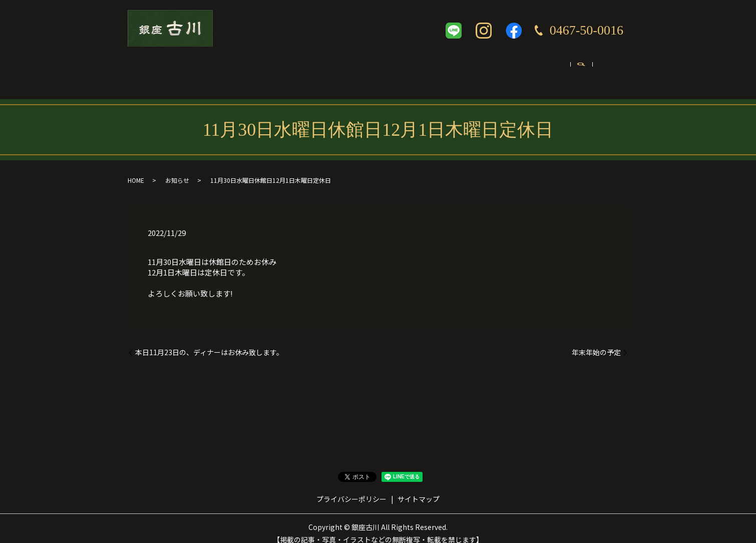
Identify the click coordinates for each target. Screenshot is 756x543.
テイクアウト (364, 68)
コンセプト (252, 68)
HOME (136, 170)
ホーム (152, 68)
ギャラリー (425, 68)
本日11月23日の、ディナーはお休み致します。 (209, 342)
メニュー (306, 68)
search (615, 69)
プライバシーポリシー (351, 489)
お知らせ (177, 170)
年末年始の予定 (596, 342)
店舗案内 (199, 68)
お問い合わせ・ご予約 (557, 68)
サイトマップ (419, 489)
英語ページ (483, 68)
